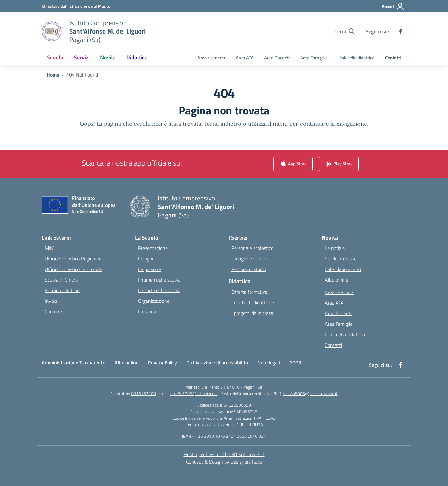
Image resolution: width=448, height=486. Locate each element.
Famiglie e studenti (251, 259)
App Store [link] (293, 164)
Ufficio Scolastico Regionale (73, 259)
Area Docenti (277, 58)
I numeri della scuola (159, 280)
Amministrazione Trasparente (73, 362)
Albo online (336, 280)
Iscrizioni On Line (62, 290)
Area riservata (211, 58)
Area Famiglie (314, 58)
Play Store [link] (339, 164)
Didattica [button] (137, 57)
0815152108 (143, 393)
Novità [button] (108, 57)
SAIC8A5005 (246, 411)
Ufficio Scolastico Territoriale (74, 269)
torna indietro (223, 124)
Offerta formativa (250, 292)
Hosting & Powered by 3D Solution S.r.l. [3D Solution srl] (224, 454)
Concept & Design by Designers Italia (224, 462)
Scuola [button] (55, 57)
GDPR (295, 362)
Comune (53, 311)
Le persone (149, 269)
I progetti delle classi (253, 313)
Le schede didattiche (253, 302)
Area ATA (245, 58)
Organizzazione (154, 301)
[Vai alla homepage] (107, 31)
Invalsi (51, 301)
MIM (49, 248)
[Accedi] (393, 7)
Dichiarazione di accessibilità (217, 362)
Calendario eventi (343, 269)
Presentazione (153, 248)
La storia (147, 311)
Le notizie (335, 248)
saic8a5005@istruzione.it (194, 393)
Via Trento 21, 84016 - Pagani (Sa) (232, 387)
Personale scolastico (252, 248)
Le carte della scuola (159, 290)
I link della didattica (356, 58)
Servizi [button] (82, 57)
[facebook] (400, 31)
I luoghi (146, 259)
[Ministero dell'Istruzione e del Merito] (76, 6)
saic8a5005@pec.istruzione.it (310, 393)
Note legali (269, 362)
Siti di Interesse (341, 259)
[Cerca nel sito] (345, 31)
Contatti (393, 58)
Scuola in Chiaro (61, 280)
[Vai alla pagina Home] (53, 75)
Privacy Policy (162, 362)
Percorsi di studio (249, 269)
